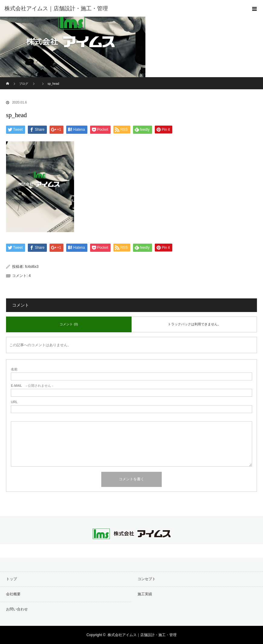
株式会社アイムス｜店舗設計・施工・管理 (142, 635)
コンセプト (147, 579)
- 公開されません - (32, 386)
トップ (11, 579)
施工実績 (145, 594)
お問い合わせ (17, 609)
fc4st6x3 (32, 267)
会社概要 (13, 594)
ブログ (24, 84)
